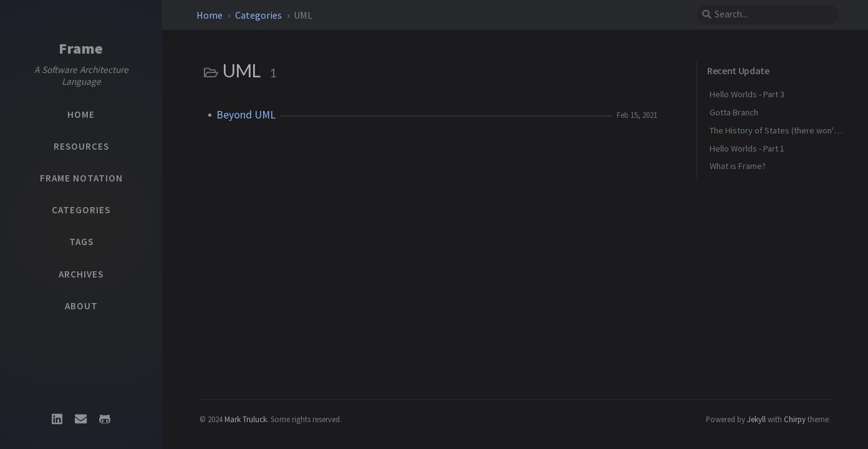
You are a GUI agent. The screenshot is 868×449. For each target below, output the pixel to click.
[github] (105, 419)
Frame (81, 48)
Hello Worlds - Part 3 (747, 94)
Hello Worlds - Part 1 (747, 148)
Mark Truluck (246, 419)
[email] (81, 419)
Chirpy (795, 419)
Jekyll (756, 419)
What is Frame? (738, 166)
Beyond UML (246, 115)
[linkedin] (57, 419)
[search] (768, 15)
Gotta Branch (734, 112)
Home (210, 15)
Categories (259, 15)
